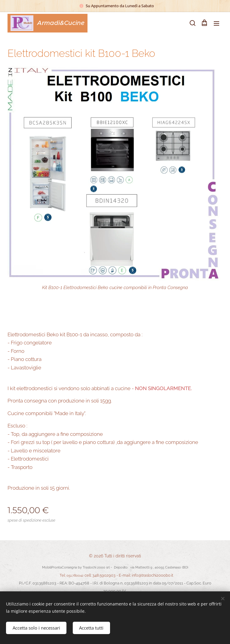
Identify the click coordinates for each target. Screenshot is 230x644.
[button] (192, 23)
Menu (216, 23)
